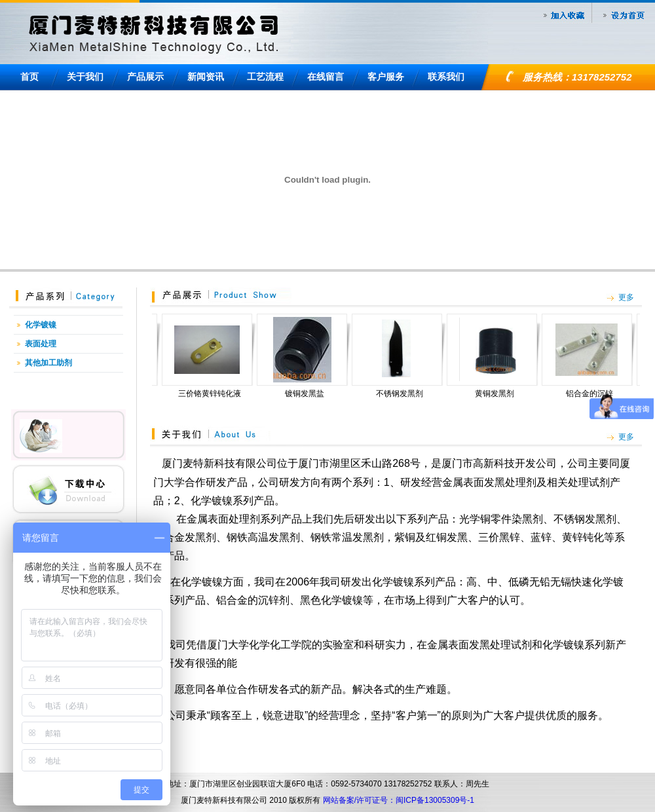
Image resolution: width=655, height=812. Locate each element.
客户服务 (386, 77)
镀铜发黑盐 (310, 394)
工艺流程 (265, 77)
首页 (29, 77)
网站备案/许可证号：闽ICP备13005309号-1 (399, 800)
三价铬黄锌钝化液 (215, 394)
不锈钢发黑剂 (405, 394)
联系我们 (446, 77)
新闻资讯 (206, 77)
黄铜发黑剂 (500, 394)
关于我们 (85, 77)
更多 (626, 297)
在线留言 (326, 77)
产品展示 (145, 77)
